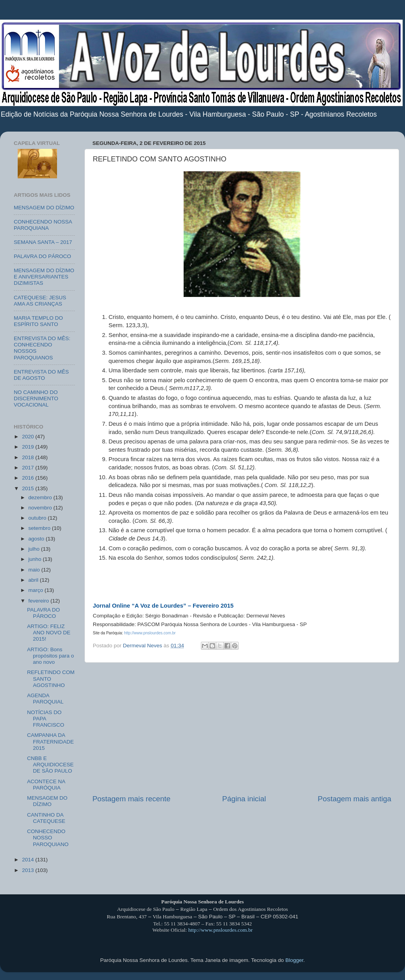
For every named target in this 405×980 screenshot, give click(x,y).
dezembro (41, 497)
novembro (41, 508)
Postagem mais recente (131, 799)
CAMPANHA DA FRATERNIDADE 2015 (51, 741)
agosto (37, 539)
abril (34, 580)
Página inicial (244, 799)
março (36, 590)
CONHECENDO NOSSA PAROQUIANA (43, 225)
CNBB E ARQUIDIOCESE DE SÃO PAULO (51, 765)
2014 (29, 860)
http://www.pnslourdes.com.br (221, 930)
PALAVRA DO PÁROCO (42, 256)
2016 (29, 478)
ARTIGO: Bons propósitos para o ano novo (51, 656)
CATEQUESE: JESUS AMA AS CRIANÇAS (40, 301)
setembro (40, 528)
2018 (29, 457)
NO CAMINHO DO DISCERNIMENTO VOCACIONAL (36, 398)
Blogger (295, 960)
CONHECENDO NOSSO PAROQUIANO (48, 838)
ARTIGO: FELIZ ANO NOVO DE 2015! (49, 633)
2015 (29, 488)
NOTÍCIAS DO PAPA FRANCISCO (46, 719)
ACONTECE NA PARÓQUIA (46, 785)
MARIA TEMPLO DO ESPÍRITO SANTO (38, 321)
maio (35, 570)
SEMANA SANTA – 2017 (43, 242)
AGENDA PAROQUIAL (45, 699)
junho (36, 559)
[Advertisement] (242, 728)
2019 (29, 447)
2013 (29, 870)
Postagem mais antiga (354, 799)
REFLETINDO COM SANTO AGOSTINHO (51, 679)
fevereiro (39, 601)
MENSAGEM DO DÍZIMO (44, 208)
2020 (29, 437)
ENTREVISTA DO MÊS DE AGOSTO (41, 375)
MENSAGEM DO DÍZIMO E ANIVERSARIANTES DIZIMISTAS (44, 277)
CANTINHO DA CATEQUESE (46, 818)
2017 (29, 468)
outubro (38, 518)
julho (35, 549)
